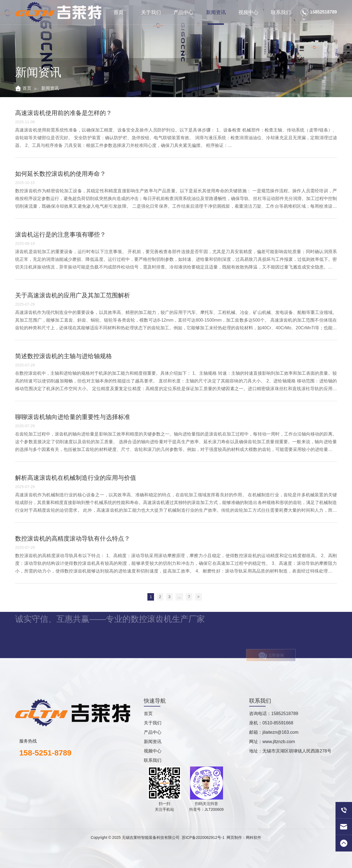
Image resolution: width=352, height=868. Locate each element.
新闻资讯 (216, 12)
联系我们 (281, 12)
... (179, 597)
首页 (119, 12)
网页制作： (236, 837)
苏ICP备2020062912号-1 (203, 837)
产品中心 (183, 12)
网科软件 (254, 837)
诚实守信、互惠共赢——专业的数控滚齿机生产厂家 (110, 613)
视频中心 (248, 12)
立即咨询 (271, 660)
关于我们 (151, 12)
